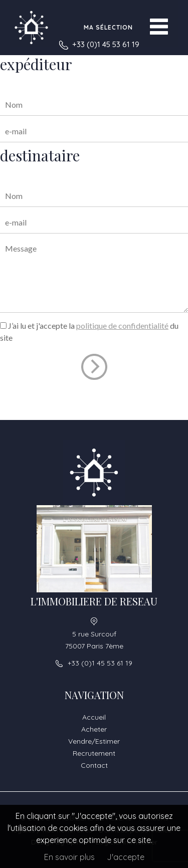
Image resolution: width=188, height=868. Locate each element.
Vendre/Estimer (94, 741)
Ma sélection (108, 27)
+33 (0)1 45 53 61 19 (106, 44)
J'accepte (126, 857)
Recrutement (94, 753)
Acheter (94, 729)
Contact (94, 765)
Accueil (94, 717)
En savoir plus (69, 857)
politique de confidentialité (122, 325)
